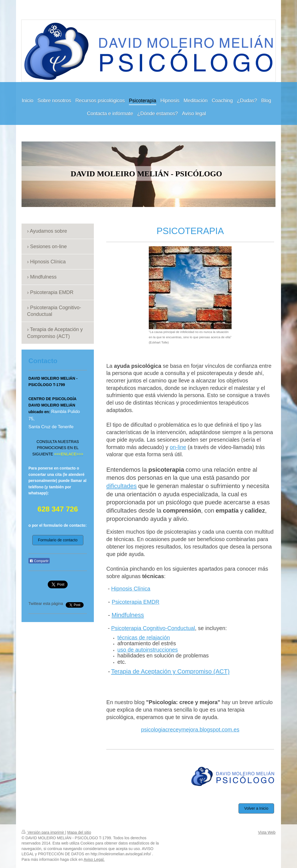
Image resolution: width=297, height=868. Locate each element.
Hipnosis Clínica (131, 589)
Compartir (39, 561)
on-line (178, 447)
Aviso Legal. (94, 859)
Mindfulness (128, 615)
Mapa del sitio (79, 832)
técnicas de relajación (144, 638)
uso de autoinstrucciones (148, 650)
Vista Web (267, 832)
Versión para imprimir (43, 832)
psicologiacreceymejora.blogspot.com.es (190, 730)
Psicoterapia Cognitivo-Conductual (153, 628)
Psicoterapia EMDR (136, 602)
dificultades (121, 486)
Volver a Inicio (256, 808)
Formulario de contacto (58, 540)
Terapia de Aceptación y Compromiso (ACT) (170, 671)
